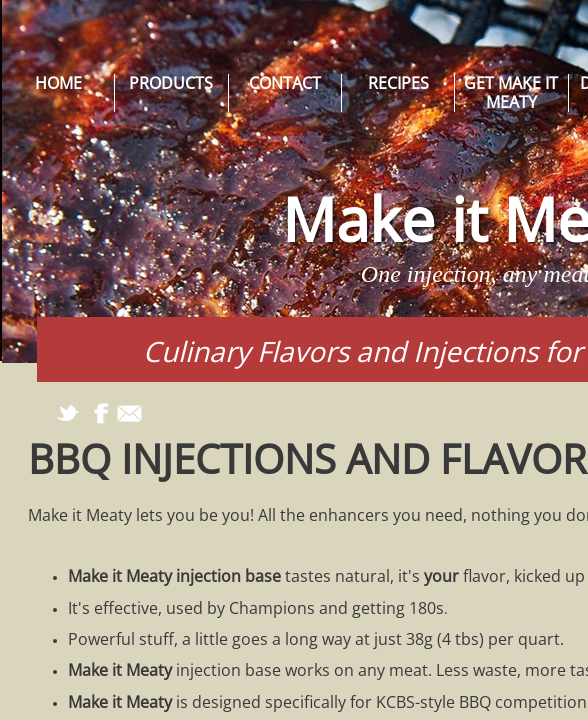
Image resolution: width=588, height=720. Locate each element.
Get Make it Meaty (511, 93)
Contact (285, 83)
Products (171, 83)
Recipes (398, 83)
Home (58, 83)
